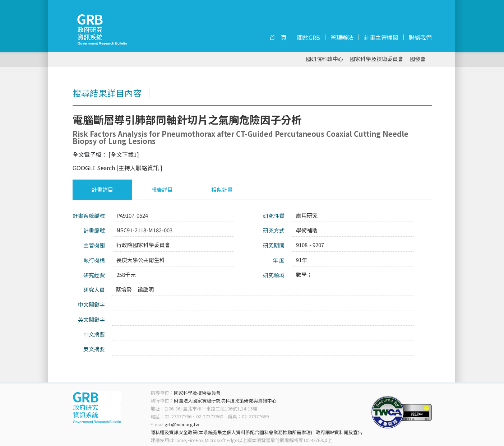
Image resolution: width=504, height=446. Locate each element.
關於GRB (309, 37)
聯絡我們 (420, 37)
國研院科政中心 (325, 59)
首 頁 (278, 37)
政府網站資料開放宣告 (339, 432)
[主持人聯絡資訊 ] (139, 168)
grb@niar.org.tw (182, 424)
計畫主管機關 (381, 37)
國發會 (418, 59)
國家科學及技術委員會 (376, 59)
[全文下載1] (124, 154)
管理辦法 (342, 37)
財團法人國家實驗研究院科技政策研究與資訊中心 (225, 401)
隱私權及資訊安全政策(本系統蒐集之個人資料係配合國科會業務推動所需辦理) (231, 432)
